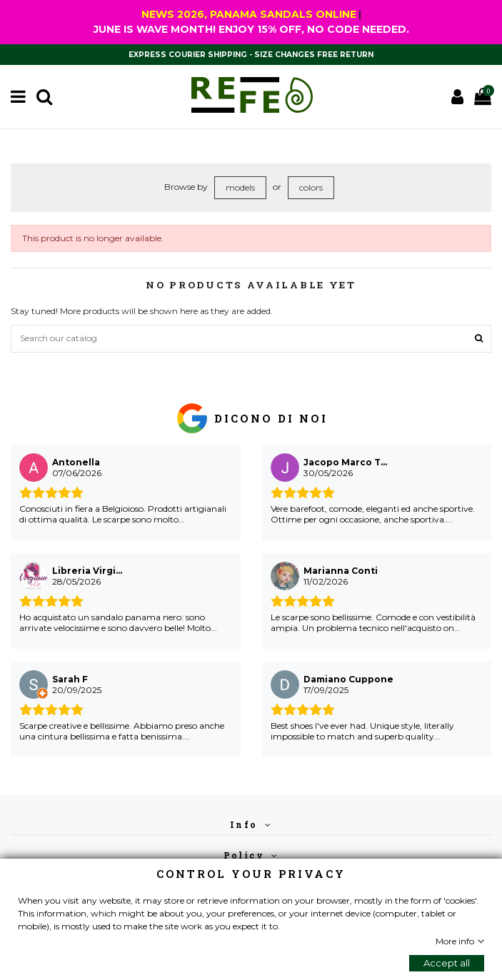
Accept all (447, 963)
